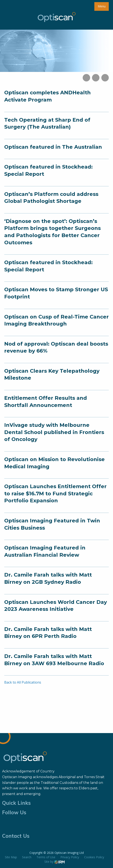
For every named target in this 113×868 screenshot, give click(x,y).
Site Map (11, 857)
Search (27, 857)
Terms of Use (46, 857)
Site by (54, 862)
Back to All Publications (23, 682)
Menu (102, 6)
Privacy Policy (70, 857)
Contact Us (16, 836)
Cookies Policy (94, 857)
